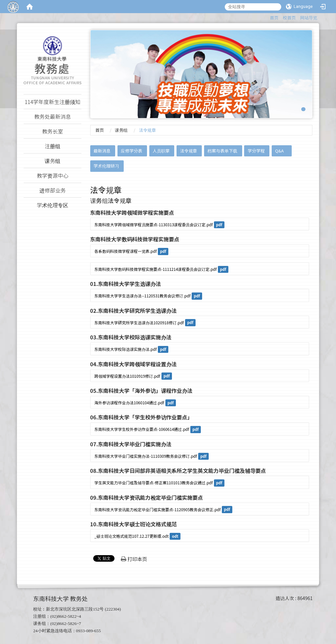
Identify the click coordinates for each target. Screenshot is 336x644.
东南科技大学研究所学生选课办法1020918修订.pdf (139, 322)
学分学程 (256, 151)
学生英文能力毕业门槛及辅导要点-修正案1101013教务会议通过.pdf (154, 483)
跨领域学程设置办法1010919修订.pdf (127, 376)
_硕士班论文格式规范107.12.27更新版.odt (132, 536)
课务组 (121, 130)
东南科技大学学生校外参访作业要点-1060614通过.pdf (142, 429)
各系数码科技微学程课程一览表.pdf (126, 251)
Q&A (279, 151)
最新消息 (102, 151)
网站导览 (309, 18)
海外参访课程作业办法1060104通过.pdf (129, 402)
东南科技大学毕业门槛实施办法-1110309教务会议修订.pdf (146, 456)
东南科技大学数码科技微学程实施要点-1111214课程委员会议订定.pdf (156, 269)
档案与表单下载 (222, 151)
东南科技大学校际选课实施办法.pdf (126, 349)
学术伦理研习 (106, 166)
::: (267, 17)
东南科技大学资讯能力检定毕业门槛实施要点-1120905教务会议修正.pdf (158, 509)
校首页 (289, 18)
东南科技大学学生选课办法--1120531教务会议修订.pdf (143, 296)
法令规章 (189, 151)
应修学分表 (131, 151)
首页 (274, 18)
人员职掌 (161, 151)
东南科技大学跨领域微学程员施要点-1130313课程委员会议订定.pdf (154, 224)
